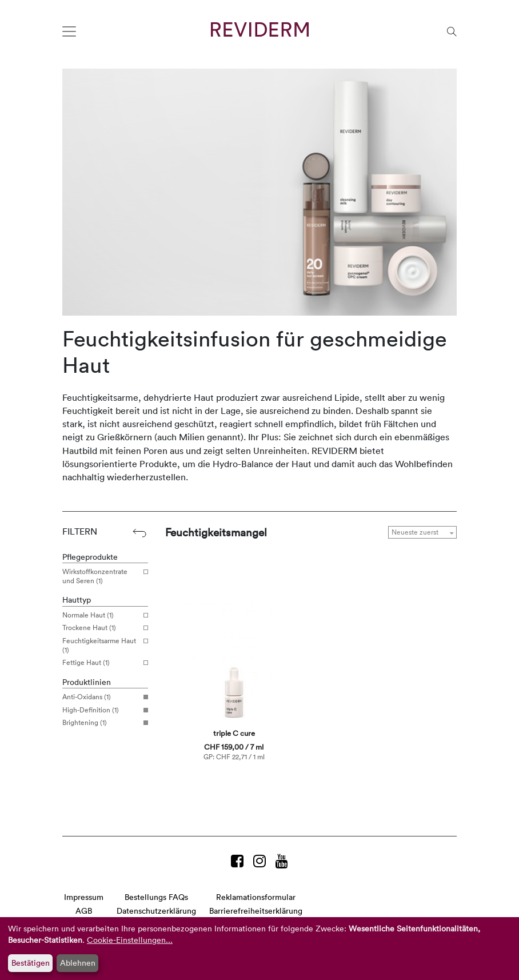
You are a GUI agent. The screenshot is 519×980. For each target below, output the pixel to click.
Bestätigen (31, 963)
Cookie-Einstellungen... (130, 940)
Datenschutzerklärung (156, 911)
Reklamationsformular (256, 897)
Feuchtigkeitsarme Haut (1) (101, 645)
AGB (84, 911)
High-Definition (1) (101, 710)
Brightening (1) (101, 723)
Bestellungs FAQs (156, 897)
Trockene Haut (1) (101, 628)
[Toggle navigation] (69, 31)
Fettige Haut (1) (101, 663)
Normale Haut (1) (101, 615)
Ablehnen (78, 963)
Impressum (84, 897)
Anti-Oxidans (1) (101, 697)
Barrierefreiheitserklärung (256, 911)
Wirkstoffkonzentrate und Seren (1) (101, 576)
